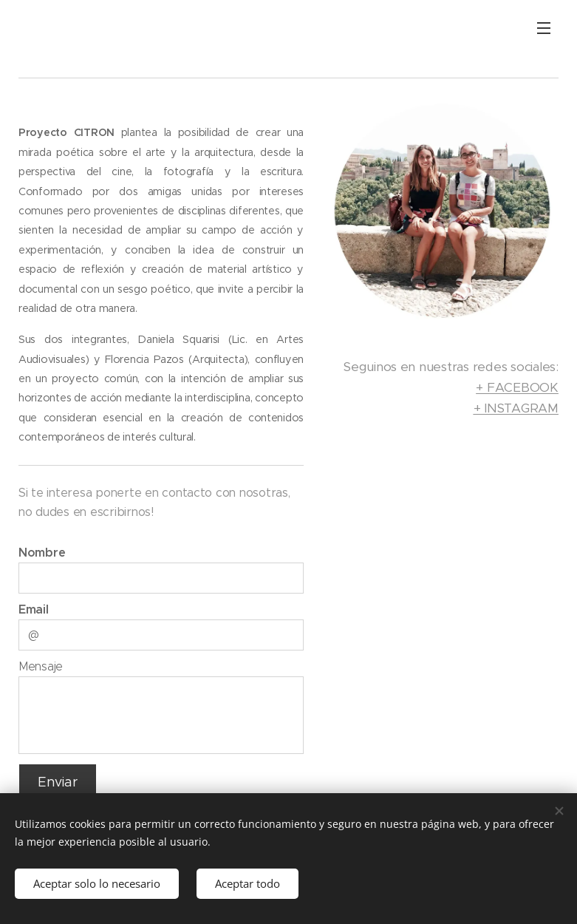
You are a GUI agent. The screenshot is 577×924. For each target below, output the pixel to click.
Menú (544, 28)
